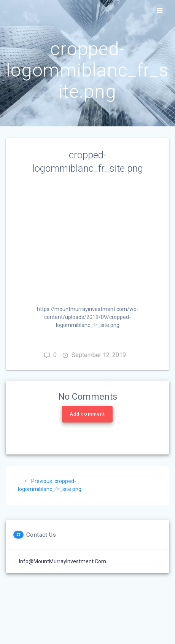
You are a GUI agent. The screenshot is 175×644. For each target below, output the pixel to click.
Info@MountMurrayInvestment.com (63, 561)
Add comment (87, 414)
